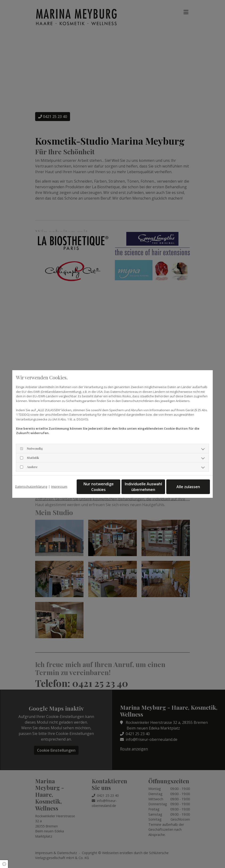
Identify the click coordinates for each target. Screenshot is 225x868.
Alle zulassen (188, 487)
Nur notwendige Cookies (99, 487)
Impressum (59, 486)
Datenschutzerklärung (31, 486)
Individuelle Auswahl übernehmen (143, 487)
